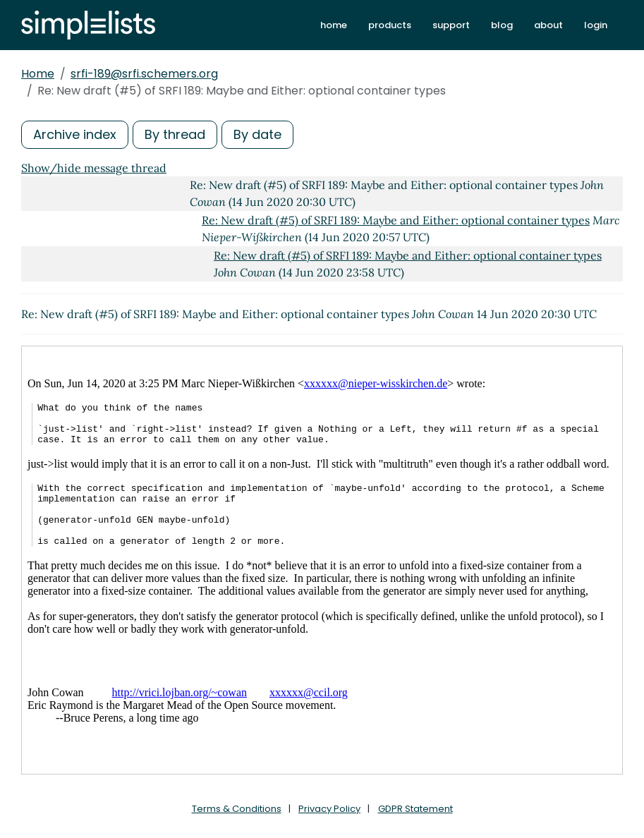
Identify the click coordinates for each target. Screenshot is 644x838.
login (596, 25)
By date (257, 134)
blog (502, 25)
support (451, 25)
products (390, 25)
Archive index (75, 134)
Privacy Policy (329, 809)
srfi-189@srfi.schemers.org (144, 74)
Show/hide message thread (94, 168)
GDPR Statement (415, 809)
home (334, 25)
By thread (175, 134)
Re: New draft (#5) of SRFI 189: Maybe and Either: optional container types (396, 220)
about (548, 25)
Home (38, 74)
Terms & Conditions (237, 809)
